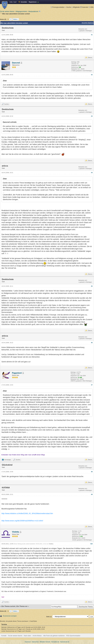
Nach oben (27, 636)
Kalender (84, 7)
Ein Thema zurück (8, 606)
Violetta (16, 532)
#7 (92, 385)
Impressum (28, 642)
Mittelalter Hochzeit (45, 642)
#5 (92, 286)
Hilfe (91, 7)
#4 (92, 173)
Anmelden (24, 2)
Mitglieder (76, 7)
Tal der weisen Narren (7, 11)
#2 (92, 75)
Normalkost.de (55, 642)
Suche (68, 7)
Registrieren (33, 2)
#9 (92, 494)
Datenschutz (35, 642)
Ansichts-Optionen (88, 23)
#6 (92, 343)
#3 (92, 116)
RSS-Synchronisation (73, 636)
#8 (92, 472)
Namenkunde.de (65, 642)
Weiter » (16, 19)
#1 (92, 35)
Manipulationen (33, 11)
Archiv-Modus (37, 636)
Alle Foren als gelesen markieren (54, 636)
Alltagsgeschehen (21, 11)
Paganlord (17, 373)
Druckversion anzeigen (10, 616)
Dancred (16, 63)
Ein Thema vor (22, 606)
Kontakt (4, 636)
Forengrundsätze (58, 7)
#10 (91, 544)
